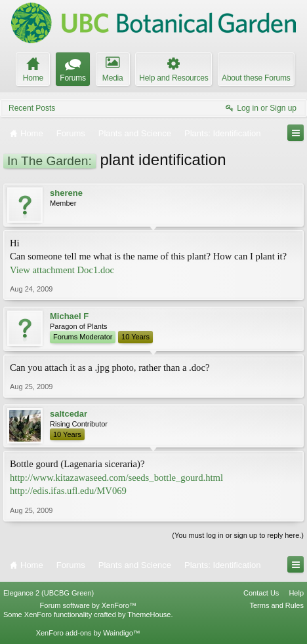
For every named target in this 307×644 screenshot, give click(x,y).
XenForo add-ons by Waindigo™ (88, 633)
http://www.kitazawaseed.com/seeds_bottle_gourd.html (116, 478)
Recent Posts (32, 108)
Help (296, 593)
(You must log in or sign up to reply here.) (238, 535)
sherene (66, 193)
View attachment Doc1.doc (62, 270)
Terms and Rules (276, 605)
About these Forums (256, 78)
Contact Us (261, 593)
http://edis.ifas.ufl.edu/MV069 (68, 491)
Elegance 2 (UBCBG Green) (49, 593)
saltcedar (69, 414)
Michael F (69, 316)
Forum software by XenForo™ (88, 605)
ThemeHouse (149, 615)
